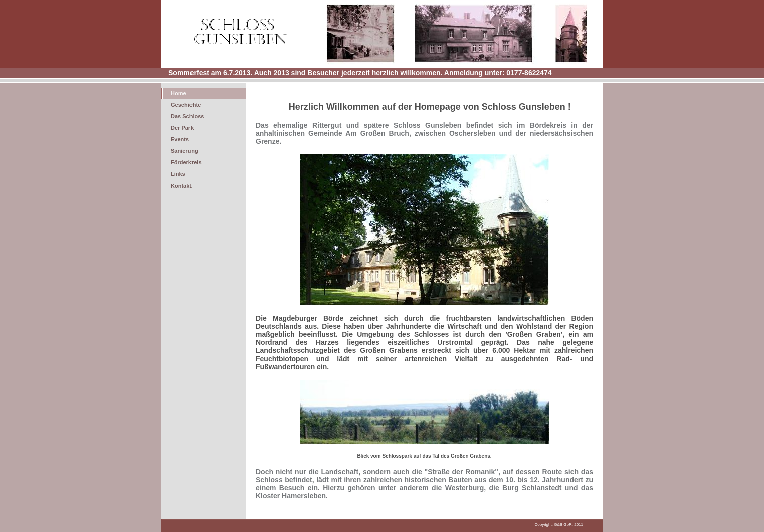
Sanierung (184, 151)
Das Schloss (187, 116)
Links (178, 174)
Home (179, 93)
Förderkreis (186, 162)
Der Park (182, 128)
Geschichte (186, 105)
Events (180, 139)
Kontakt (181, 186)
